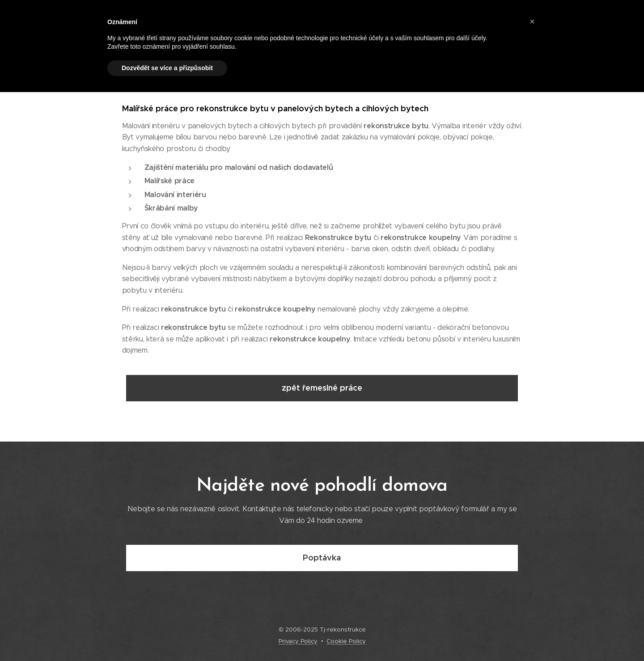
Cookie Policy (346, 641)
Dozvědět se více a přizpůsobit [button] (167, 68)
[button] (532, 21)
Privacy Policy (298, 641)
